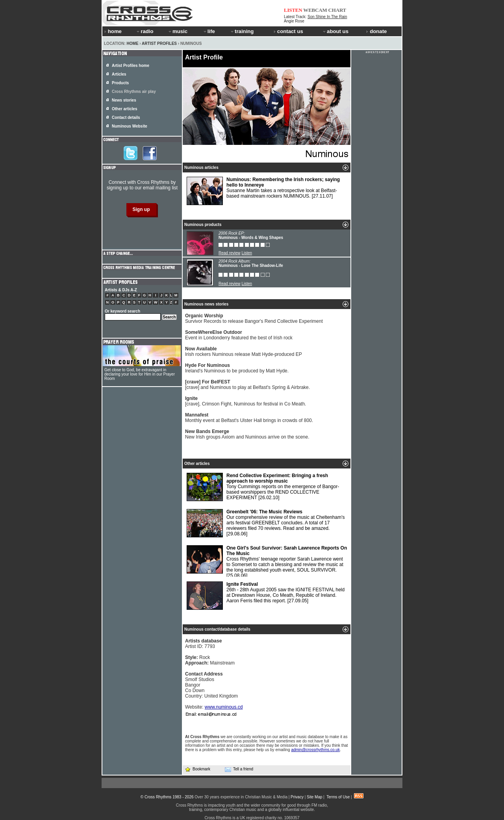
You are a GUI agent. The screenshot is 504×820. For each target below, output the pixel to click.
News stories (124, 100)
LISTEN (293, 10)
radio (145, 31)
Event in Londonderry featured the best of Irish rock (239, 335)
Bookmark (197, 769)
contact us (288, 31)
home (113, 31)
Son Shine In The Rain (327, 17)
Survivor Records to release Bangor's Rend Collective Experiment (254, 318)
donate (376, 31)
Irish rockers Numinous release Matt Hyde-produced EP (244, 352)
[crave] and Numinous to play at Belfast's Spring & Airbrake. (247, 385)
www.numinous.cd (224, 707)
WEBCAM (315, 10)
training (242, 31)
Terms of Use (338, 797)
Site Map (314, 797)
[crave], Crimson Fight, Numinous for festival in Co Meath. (246, 401)
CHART (337, 10)
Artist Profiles (159, 43)
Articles (119, 74)
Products (120, 83)
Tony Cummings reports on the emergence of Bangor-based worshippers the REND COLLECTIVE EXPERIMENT (263, 487)
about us (335, 31)
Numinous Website (130, 126)
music (178, 31)
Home (133, 43)
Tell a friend (239, 769)
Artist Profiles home (131, 66)
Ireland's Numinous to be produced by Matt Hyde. (237, 368)
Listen (247, 253)
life (209, 31)
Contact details (126, 118)
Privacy (297, 797)
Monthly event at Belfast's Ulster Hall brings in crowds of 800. (249, 418)
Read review (230, 253)
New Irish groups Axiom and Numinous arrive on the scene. (247, 434)
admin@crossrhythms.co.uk (315, 750)
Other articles (124, 109)
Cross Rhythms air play (134, 92)
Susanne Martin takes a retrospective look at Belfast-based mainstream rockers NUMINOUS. (263, 191)
